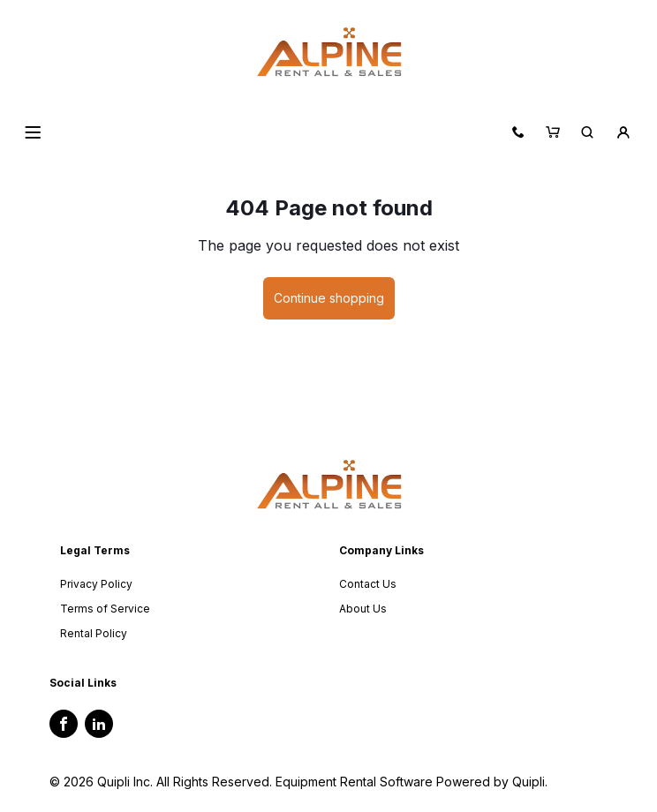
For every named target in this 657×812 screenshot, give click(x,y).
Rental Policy (94, 633)
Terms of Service (105, 609)
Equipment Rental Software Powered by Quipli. (412, 782)
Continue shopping (329, 298)
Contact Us (368, 584)
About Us (363, 609)
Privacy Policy (96, 584)
